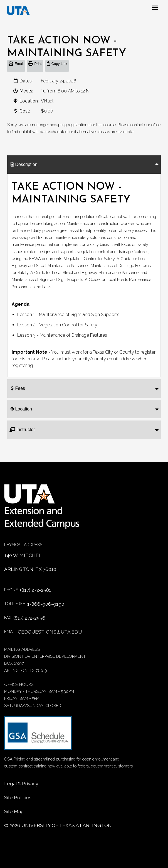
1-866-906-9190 (46, 604)
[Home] (46, 509)
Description (23, 164)
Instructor (22, 430)
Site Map (14, 811)
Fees (17, 388)
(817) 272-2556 (29, 618)
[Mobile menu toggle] (160, 8)
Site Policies (18, 798)
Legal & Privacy (21, 784)
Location (21, 409)
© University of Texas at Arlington (58, 825)
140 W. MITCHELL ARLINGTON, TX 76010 (30, 562)
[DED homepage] (19, 11)
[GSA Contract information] (38, 736)
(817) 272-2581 (36, 590)
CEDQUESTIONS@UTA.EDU (50, 632)
